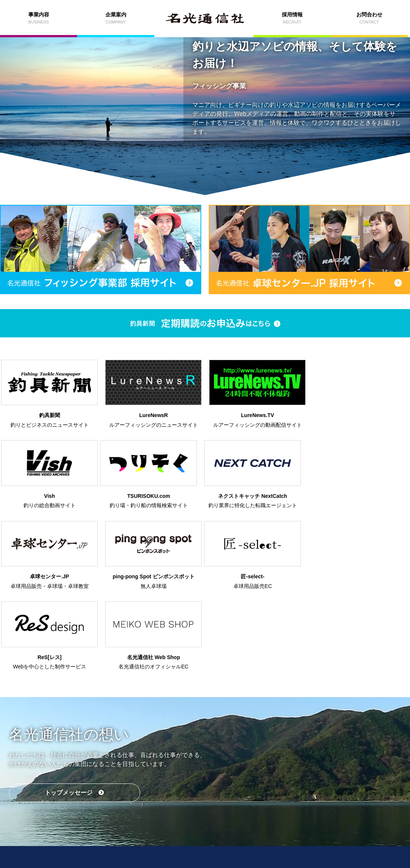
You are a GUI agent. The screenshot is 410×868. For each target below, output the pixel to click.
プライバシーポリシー (184, 838)
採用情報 (247, 796)
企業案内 (163, 796)
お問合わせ (331, 796)
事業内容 (79, 796)
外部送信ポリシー (230, 838)
